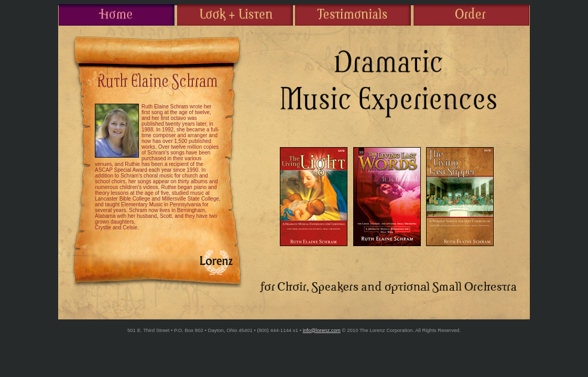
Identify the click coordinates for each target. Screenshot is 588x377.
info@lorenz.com (322, 330)
